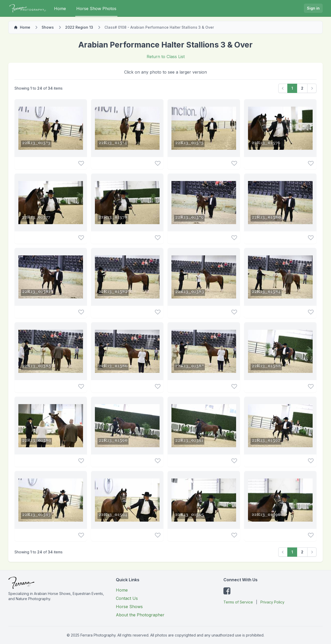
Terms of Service (238, 602)
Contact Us (127, 598)
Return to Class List (166, 57)
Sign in (313, 8)
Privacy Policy (272, 602)
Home (60, 9)
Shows (48, 27)
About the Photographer (140, 615)
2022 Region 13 (79, 27)
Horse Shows (129, 607)
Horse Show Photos (96, 9)
